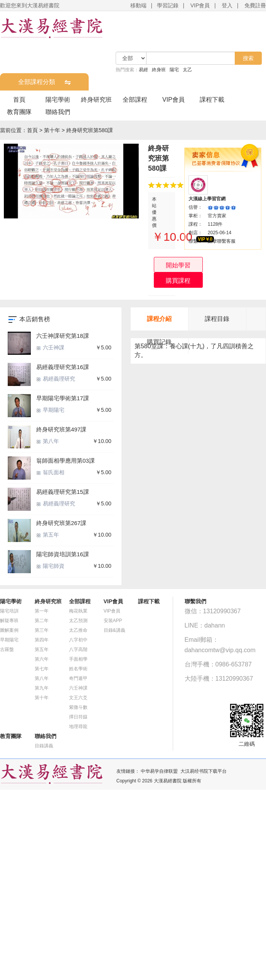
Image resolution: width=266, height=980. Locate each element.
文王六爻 (78, 698)
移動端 (138, 5)
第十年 (52, 130)
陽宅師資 (50, 566)
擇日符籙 (78, 717)
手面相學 (78, 659)
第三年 (42, 630)
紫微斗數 (78, 707)
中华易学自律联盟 (159, 771)
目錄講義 (44, 746)
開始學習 (178, 265)
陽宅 (174, 70)
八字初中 (78, 640)
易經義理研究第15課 (63, 492)
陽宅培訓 (9, 611)
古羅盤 (7, 649)
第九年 (42, 688)
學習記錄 (168, 5)
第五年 (48, 535)
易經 (143, 70)
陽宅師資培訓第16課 (63, 554)
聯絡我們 (58, 112)
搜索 (248, 58)
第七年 (42, 669)
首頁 (19, 100)
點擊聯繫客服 (222, 241)
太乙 (187, 70)
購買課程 (178, 281)
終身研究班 (96, 100)
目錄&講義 (114, 630)
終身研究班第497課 (61, 429)
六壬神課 (50, 347)
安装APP (113, 621)
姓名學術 (78, 669)
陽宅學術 (58, 100)
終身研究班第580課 (90, 130)
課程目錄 (217, 319)
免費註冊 (255, 5)
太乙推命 (78, 630)
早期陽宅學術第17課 (63, 398)
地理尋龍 (78, 727)
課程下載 (212, 100)
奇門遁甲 (78, 678)
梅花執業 (78, 611)
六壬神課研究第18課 (63, 336)
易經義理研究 (56, 379)
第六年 (42, 659)
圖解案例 (9, 630)
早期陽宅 (50, 410)
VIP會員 (200, 5)
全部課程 (135, 100)
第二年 (42, 621)
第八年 (48, 441)
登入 (227, 5)
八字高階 (78, 649)
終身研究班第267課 (61, 523)
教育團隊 (19, 112)
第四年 (42, 640)
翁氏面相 (50, 472)
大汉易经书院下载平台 (204, 771)
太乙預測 (78, 621)
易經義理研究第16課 (63, 367)
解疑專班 (9, 621)
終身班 (159, 70)
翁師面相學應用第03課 (66, 461)
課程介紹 (159, 319)
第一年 (42, 611)
